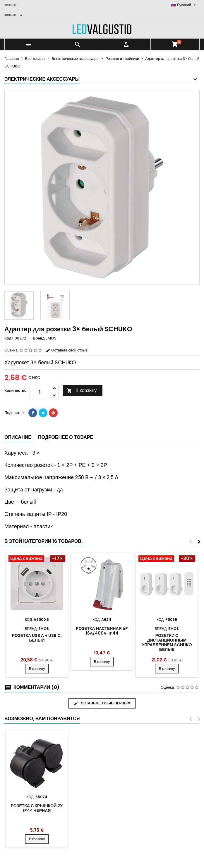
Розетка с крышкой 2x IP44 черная (37, 808)
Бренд (39, 338)
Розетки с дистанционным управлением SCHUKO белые (167, 642)
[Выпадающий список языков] (184, 5)
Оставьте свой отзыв (67, 350)
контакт (11, 5)
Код (8, 338)
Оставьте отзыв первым (102, 703)
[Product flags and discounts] (37, 559)
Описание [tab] (18, 437)
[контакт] (14, 15)
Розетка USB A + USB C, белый (37, 638)
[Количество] (40, 392)
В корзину (82, 390)
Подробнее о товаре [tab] (66, 437)
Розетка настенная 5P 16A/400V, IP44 (102, 631)
